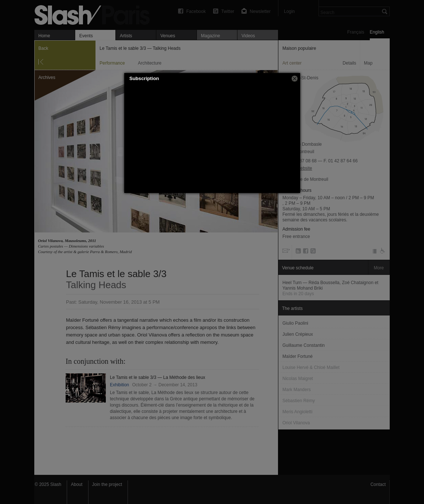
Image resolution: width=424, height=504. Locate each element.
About (77, 484)
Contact (378, 484)
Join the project (107, 484)
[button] (295, 79)
